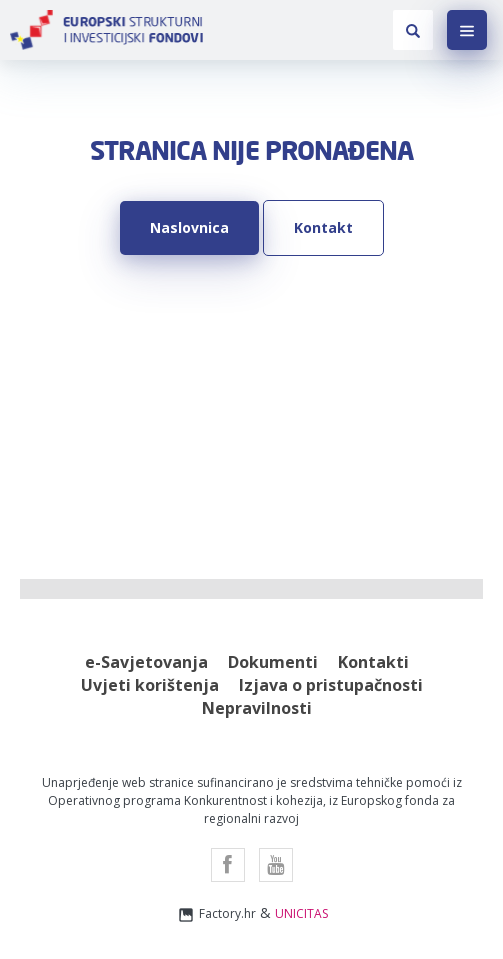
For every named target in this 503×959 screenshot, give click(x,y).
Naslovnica (189, 227)
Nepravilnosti (257, 708)
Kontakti (373, 662)
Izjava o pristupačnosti (331, 685)
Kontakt (323, 227)
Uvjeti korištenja (150, 685)
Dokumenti (273, 662)
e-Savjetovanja (146, 662)
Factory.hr (216, 914)
